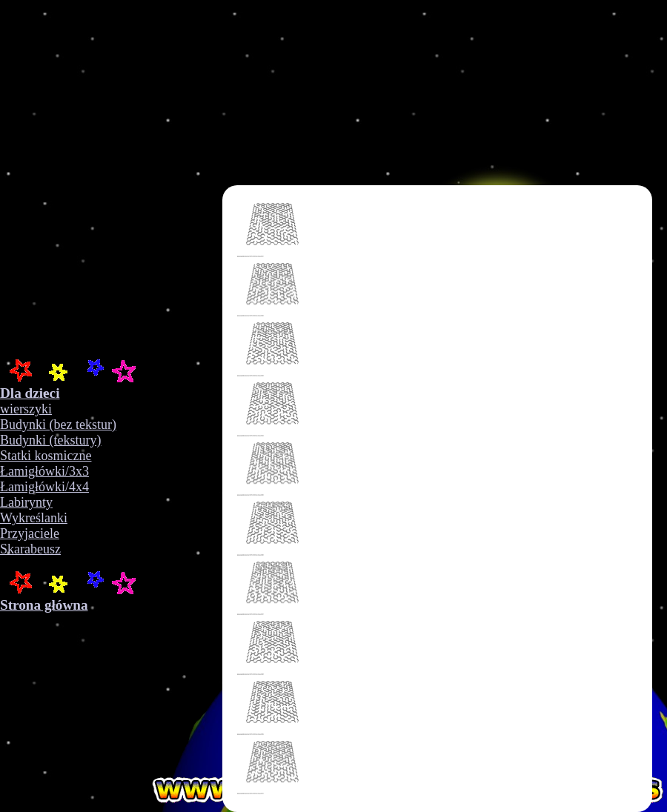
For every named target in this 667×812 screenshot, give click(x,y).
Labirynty (26, 502)
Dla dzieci (30, 393)
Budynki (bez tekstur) (58, 425)
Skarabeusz (30, 549)
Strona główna (44, 605)
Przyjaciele (30, 533)
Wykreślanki (34, 518)
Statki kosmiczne (46, 456)
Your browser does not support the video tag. (237, 178)
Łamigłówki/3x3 (44, 471)
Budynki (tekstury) (51, 440)
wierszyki (26, 409)
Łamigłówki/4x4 (44, 487)
